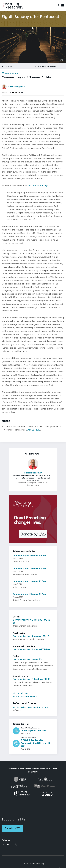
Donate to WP (12, 828)
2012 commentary (38, 186)
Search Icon (58, 5)
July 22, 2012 (34, 430)
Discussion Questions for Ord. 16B (30, 707)
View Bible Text (10, 73)
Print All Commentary (25, 696)
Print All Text (20, 693)
